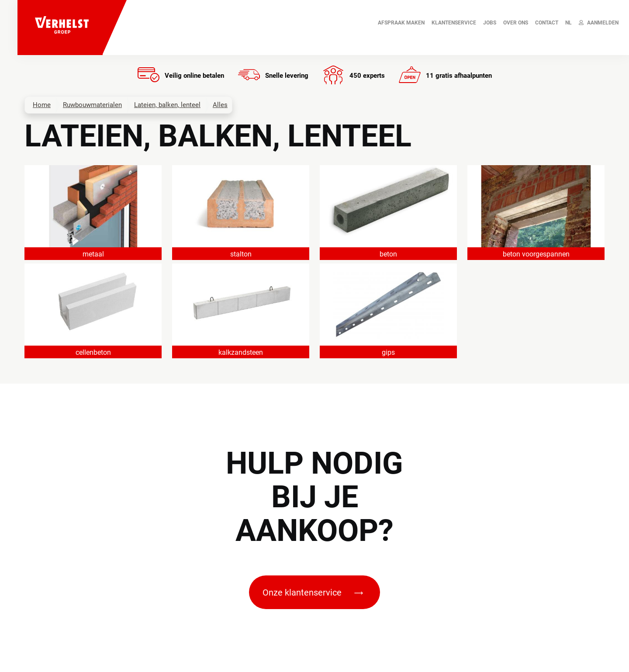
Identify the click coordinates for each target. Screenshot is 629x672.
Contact (547, 23)
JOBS (490, 23)
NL (569, 23)
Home (42, 105)
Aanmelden (599, 23)
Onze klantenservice (313, 592)
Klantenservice (454, 23)
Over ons (516, 23)
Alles (220, 105)
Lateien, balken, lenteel (167, 105)
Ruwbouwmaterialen (92, 105)
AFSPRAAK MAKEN (401, 23)
